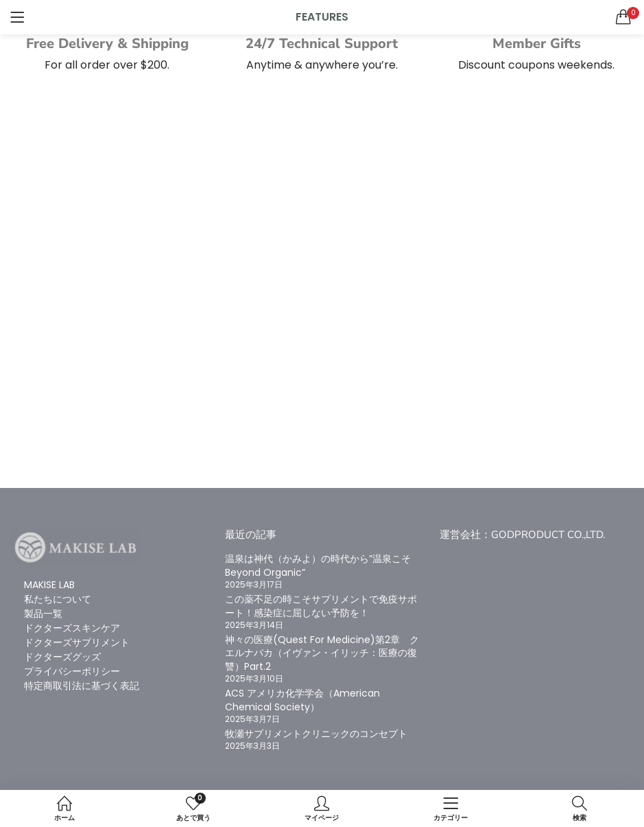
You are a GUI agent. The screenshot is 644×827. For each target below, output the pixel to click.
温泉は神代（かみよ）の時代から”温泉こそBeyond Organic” (318, 566)
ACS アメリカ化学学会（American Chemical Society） (302, 700)
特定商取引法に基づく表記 (82, 686)
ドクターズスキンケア (72, 628)
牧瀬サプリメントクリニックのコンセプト (316, 734)
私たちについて (58, 599)
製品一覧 (43, 614)
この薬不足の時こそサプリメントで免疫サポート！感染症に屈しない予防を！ (321, 606)
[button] (623, 17)
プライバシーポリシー (72, 671)
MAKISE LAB (49, 585)
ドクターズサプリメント (77, 642)
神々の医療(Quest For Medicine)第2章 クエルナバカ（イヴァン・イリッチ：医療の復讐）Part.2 (322, 653)
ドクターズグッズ (62, 657)
